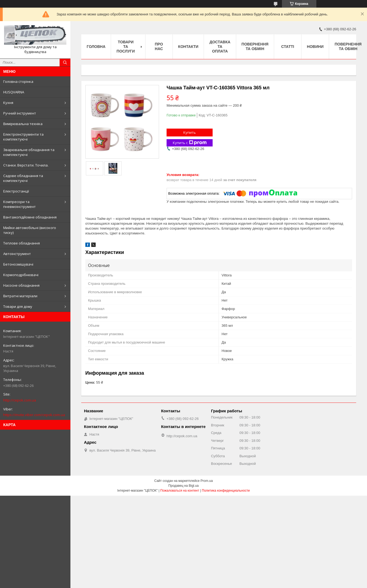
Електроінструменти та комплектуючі (23, 137)
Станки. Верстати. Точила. (26, 165)
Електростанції (16, 191)
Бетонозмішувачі (18, 264)
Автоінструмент (17, 254)
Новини (315, 47)
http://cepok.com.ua (20, 400)
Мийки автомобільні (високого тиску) (30, 230)
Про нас (159, 46)
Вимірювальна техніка (23, 124)
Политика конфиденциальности (226, 491)
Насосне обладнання (21, 285)
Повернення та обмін (255, 46)
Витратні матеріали (20, 296)
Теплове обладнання (22, 243)
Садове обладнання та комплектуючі (23, 178)
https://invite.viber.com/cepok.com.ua (34, 415)
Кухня (8, 103)
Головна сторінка (18, 81)
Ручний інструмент (20, 113)
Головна (96, 47)
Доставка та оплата (220, 47)
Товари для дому (18, 306)
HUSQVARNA (14, 92)
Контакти (188, 47)
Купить (190, 132)
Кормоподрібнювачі (21, 275)
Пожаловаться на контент (180, 491)
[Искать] (65, 63)
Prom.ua (207, 481)
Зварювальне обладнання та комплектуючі (29, 152)
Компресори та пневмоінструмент (20, 204)
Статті (288, 47)
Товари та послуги (126, 47)
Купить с (190, 143)
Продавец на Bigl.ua (184, 486)
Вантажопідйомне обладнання (30, 217)
